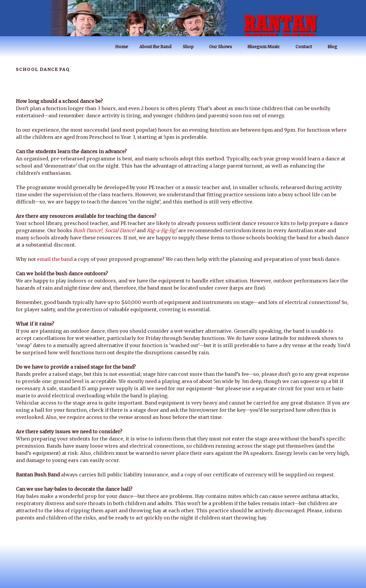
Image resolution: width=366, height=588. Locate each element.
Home (122, 47)
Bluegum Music (266, 47)
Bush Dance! (88, 230)
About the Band (155, 47)
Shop (191, 47)
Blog (335, 47)
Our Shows (223, 47)
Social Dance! (120, 230)
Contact (306, 47)
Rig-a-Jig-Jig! (162, 230)
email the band (55, 259)
